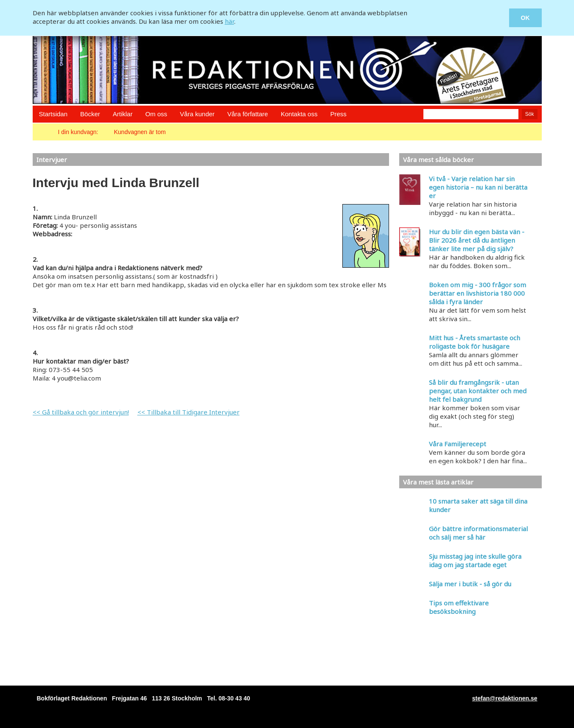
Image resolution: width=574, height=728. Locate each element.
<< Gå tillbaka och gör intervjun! (81, 412)
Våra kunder (197, 114)
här (230, 21)
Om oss (156, 114)
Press (338, 114)
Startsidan (53, 114)
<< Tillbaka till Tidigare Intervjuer (189, 412)
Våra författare (248, 114)
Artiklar (123, 114)
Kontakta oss (299, 114)
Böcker (90, 114)
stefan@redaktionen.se (505, 698)
